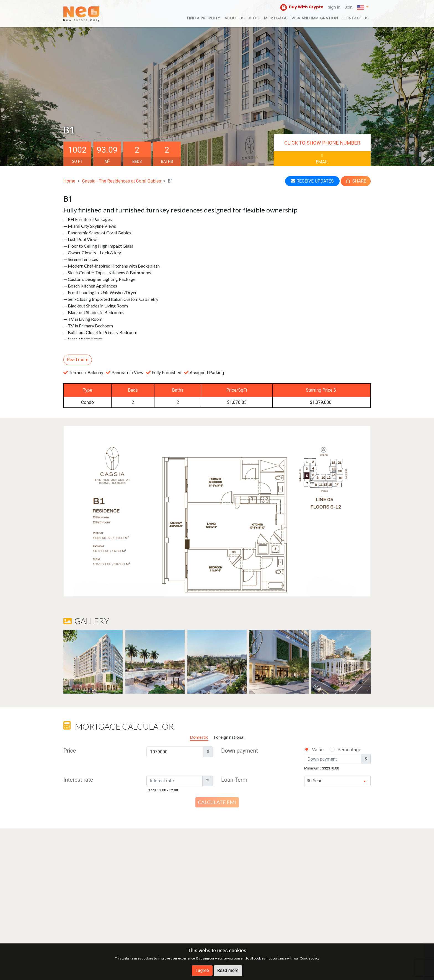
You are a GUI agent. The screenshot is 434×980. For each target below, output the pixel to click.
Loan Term (234, 780)
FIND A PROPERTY (204, 18)
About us (234, 18)
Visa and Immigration (315, 18)
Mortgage (276, 18)
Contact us (355, 18)
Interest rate (78, 780)
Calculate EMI (217, 802)
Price (70, 751)
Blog (254, 18)
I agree (202, 970)
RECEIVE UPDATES (312, 181)
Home (69, 181)
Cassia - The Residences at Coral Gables (121, 181)
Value (314, 750)
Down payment (240, 751)
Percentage (342, 750)
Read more (228, 970)
